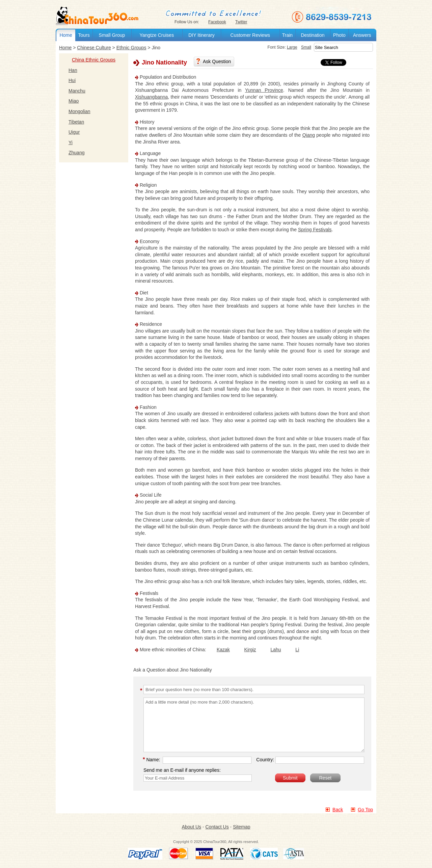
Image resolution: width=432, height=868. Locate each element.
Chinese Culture (94, 48)
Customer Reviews (250, 35)
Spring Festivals (315, 230)
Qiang (309, 135)
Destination (313, 35)
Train (287, 35)
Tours (84, 35)
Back (338, 810)
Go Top (365, 810)
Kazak (223, 650)
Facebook (217, 22)
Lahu (276, 650)
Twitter (241, 22)
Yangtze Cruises (157, 35)
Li (297, 650)
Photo (339, 35)
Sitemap (241, 827)
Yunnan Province (264, 90)
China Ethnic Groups (94, 60)
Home (66, 35)
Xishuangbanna (151, 97)
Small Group (112, 35)
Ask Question (217, 61)
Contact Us (217, 827)
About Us (191, 827)
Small (306, 47)
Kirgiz (250, 650)
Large (292, 47)
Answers (362, 35)
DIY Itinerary (201, 35)
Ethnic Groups (131, 48)
